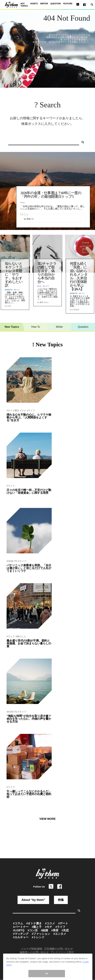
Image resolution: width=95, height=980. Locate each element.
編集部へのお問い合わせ (34, 952)
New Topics (12, 327)
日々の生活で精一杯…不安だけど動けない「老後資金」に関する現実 (29, 491)
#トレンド (38, 937)
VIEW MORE (47, 819)
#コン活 (32, 930)
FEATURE (68, 4)
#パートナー (21, 927)
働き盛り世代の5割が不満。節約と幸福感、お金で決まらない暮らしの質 (29, 643)
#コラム (18, 923)
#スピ (23, 203)
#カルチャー (21, 937)
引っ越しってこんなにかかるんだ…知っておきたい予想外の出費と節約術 (29, 794)
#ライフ (17, 290)
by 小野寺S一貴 (13, 575)
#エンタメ (60, 934)
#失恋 (65, 930)
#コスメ (50, 923)
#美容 (55, 930)
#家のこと (21, 636)
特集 (61, 900)
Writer (59, 327)
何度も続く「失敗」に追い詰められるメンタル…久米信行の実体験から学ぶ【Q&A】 (79, 276)
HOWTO (34, 4)
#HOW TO (9, 290)
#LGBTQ (19, 930)
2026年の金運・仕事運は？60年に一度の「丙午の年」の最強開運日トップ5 (51, 195)
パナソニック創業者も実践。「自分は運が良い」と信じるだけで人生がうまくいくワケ (29, 568)
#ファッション (41, 934)
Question (83, 327)
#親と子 (37, 927)
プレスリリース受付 (62, 952)
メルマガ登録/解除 (31, 949)
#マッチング (21, 934)
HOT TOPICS (24, 5)
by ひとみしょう (14, 726)
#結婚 (44, 930)
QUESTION (56, 4)
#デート (63, 923)
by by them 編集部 (15, 651)
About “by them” (33, 900)
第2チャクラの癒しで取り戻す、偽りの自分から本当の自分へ (47, 273)
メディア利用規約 (47, 956)
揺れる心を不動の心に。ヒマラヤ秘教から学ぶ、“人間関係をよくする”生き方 (29, 417)
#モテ (48, 927)
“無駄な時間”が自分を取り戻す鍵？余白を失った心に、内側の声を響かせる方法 (29, 719)
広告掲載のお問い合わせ (58, 949)
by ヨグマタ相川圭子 (16, 425)
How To (36, 327)
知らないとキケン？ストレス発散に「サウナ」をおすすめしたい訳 (14, 274)
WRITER (44, 4)
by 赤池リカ (12, 497)
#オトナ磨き (13, 410)
